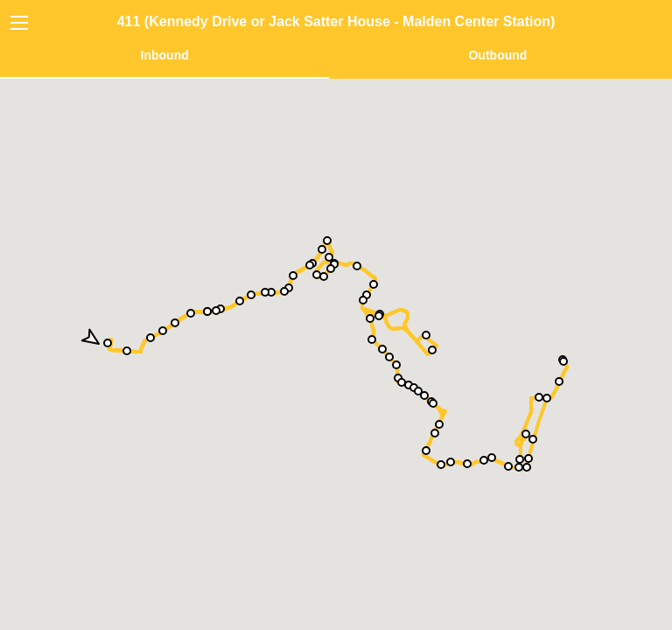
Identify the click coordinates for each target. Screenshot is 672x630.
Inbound (165, 55)
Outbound (497, 55)
